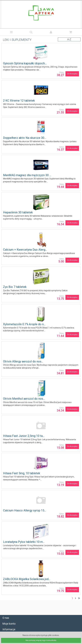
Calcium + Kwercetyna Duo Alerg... (25, 250)
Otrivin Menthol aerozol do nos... (24, 399)
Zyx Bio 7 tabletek (15, 287)
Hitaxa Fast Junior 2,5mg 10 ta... (24, 436)
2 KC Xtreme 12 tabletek (19, 101)
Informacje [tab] (9, 629)
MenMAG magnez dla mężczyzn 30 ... (27, 175)
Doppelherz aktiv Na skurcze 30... (25, 138)
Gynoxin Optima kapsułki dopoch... (25, 63)
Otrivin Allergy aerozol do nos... (23, 361)
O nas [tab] (6, 618)
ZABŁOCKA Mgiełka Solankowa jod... (27, 579)
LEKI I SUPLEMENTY (17, 40)
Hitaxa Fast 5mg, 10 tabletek (22, 473)
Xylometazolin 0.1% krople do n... (24, 324)
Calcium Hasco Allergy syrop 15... (25, 510)
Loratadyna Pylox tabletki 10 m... (24, 542)
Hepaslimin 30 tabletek (18, 212)
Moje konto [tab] (9, 624)
